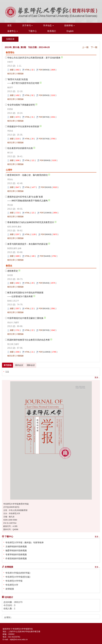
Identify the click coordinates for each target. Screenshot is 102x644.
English (70, 31)
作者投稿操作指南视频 (16, 558)
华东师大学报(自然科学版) (18, 573)
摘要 (12, 70)
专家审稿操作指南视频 (16, 555)
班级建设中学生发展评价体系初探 (23, 126)
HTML (27, 70)
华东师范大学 (12, 585)
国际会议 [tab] (31, 365)
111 (7, 372)
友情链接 (10, 589)
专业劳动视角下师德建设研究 (21, 105)
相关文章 (11, 74)
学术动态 (48, 25)
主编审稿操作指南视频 (16, 547)
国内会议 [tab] (19, 365)
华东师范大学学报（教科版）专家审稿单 (25, 543)
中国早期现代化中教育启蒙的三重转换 (25, 318)
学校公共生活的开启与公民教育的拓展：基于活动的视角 (34, 58)
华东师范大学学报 (14, 581)
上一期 (85, 47)
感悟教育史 (13, 271)
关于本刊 (27, 25)
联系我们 (52, 31)
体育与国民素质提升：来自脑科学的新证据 (27, 244)
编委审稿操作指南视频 (16, 551)
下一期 (94, 47)
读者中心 (12, 31)
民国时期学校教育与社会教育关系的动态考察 (29, 340)
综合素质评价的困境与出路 (20, 148)
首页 (9, 25)
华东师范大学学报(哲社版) (18, 577)
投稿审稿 (69, 25)
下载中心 (33, 31)
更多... (97, 377)
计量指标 (20, 74)
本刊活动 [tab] (7, 365)
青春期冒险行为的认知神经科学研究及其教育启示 (31, 222)
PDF (41, 70)
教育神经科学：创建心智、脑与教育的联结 (27, 175)
